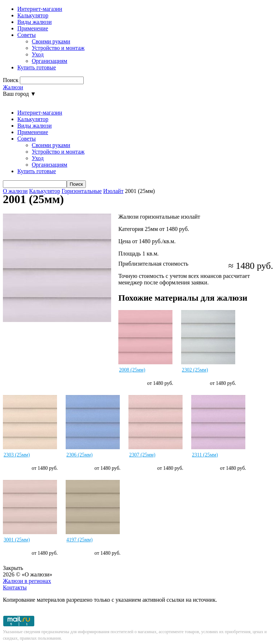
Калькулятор (33, 15)
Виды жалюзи (34, 22)
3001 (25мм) (17, 540)
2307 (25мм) (142, 455)
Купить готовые (37, 67)
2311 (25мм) (205, 455)
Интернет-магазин (40, 9)
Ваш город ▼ (19, 94)
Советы (27, 35)
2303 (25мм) (17, 455)
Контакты (15, 587)
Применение (33, 28)
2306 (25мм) (80, 455)
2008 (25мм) (132, 370)
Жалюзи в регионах (27, 581)
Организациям (49, 61)
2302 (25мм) (195, 370)
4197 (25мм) (80, 540)
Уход (38, 54)
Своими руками (51, 41)
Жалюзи (13, 87)
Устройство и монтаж (58, 48)
